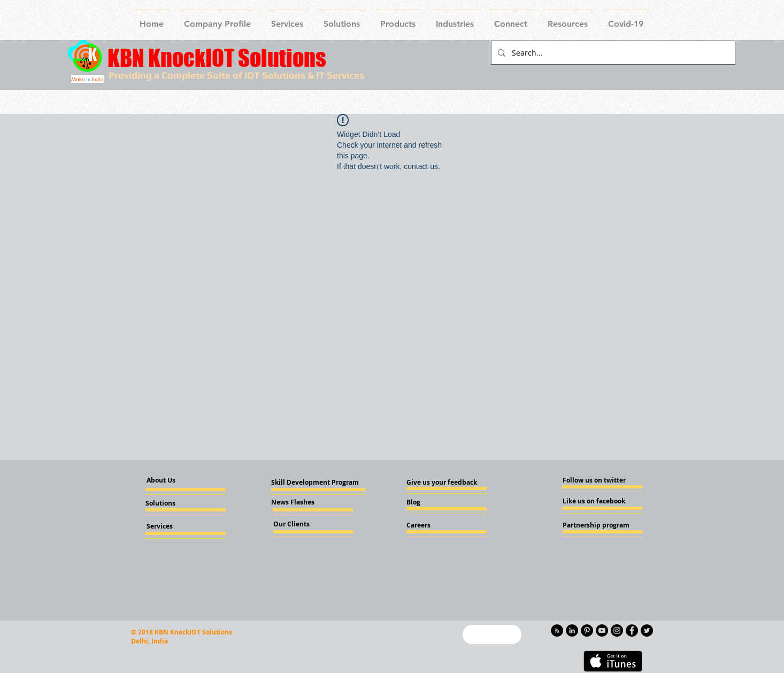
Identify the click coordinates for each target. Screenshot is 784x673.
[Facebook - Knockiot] (632, 630)
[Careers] (435, 525)
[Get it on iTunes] (613, 661)
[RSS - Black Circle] (557, 630)
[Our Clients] (302, 524)
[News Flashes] (302, 502)
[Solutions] (174, 503)
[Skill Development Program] (315, 483)
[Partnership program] (596, 525)
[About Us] (170, 481)
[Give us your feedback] (445, 483)
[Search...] (612, 53)
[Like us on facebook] (595, 501)
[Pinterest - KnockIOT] (587, 630)
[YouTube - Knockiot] (602, 630)
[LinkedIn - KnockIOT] (572, 630)
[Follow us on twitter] (594, 480)
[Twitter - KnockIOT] (647, 630)
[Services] (177, 526)
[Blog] (435, 502)
